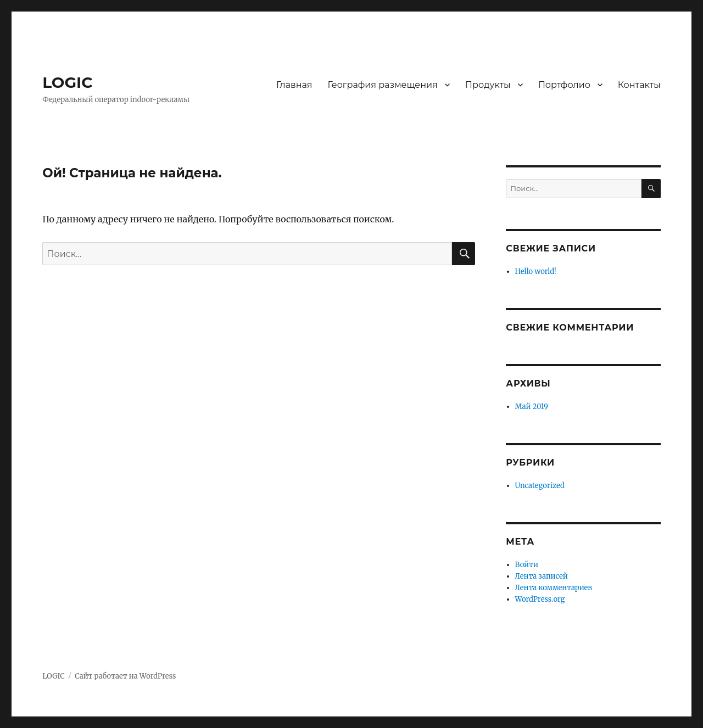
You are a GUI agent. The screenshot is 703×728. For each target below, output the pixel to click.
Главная (294, 85)
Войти (527, 565)
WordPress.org (540, 599)
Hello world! (536, 271)
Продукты (488, 85)
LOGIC (67, 82)
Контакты (639, 85)
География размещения (383, 85)
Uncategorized (540, 486)
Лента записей (542, 576)
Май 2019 (532, 407)
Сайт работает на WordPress (125, 676)
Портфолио (564, 85)
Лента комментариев (554, 588)
